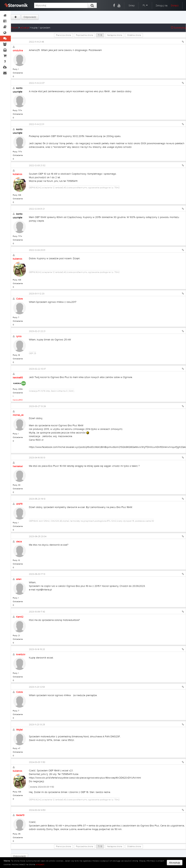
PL (145, 5)
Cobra (19, 299)
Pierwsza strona (63, 35)
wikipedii (40, 864)
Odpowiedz (30, 17)
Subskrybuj (178, 28)
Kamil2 (20, 617)
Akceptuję (175, 863)
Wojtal (19, 730)
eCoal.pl (25, 28)
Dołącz (175, 6)
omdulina (18, 51)
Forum (14, 28)
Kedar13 (20, 815)
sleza (19, 542)
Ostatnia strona (134, 35)
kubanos (17, 174)
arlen (19, 579)
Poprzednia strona (84, 35)
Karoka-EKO (18, 400)
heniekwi (18, 466)
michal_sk (18, 415)
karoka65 (18, 378)
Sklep (132, 6)
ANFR (19, 504)
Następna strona (115, 35)
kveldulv (21, 655)
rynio (19, 336)
